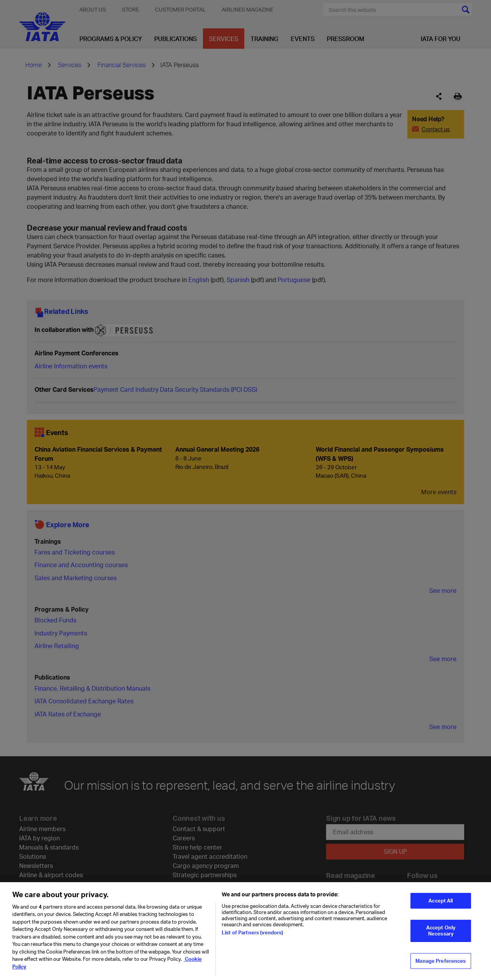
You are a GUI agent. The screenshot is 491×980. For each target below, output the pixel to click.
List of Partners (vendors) (252, 937)
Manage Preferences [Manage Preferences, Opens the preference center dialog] (441, 966)
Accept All (441, 906)
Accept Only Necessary (441, 936)
